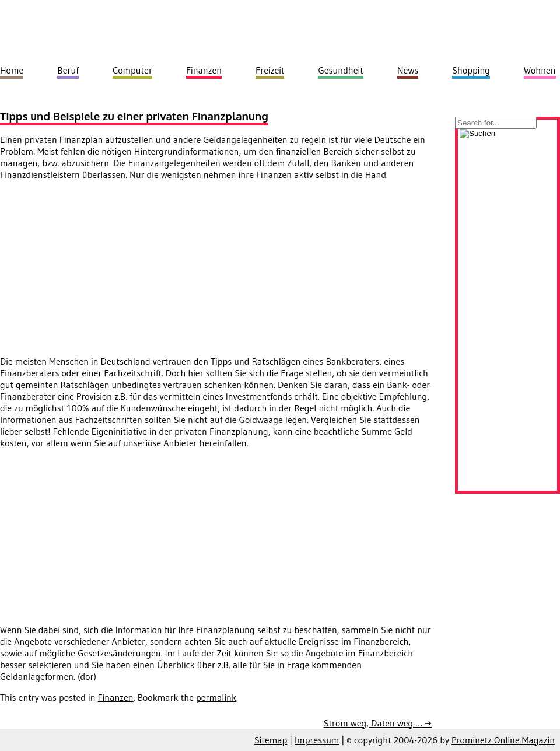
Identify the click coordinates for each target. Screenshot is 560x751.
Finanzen (116, 697)
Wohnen (540, 70)
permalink (216, 697)
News (408, 70)
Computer (132, 70)
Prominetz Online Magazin (503, 740)
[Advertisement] (98, 271)
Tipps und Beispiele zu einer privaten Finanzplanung (134, 116)
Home (12, 70)
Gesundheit (340, 70)
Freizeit (270, 70)
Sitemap (271, 740)
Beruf (68, 70)
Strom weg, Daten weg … (378, 723)
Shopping (471, 70)
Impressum (317, 740)
